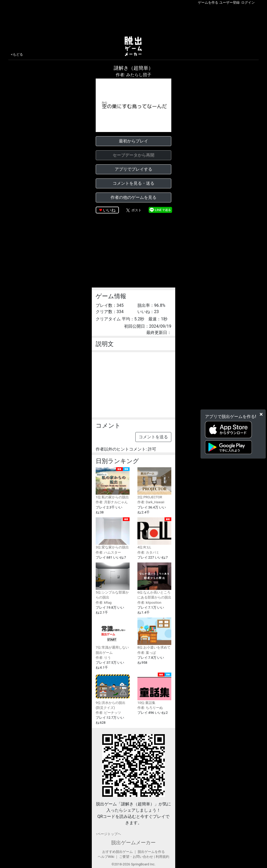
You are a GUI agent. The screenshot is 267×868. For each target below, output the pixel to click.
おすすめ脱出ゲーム (117, 852)
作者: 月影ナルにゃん (112, 502)
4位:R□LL (154, 533)
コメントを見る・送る (133, 183)
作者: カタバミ (148, 552)
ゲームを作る (208, 2)
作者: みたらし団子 (133, 75)
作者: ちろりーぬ (150, 708)
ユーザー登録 (229, 2)
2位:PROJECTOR (154, 483)
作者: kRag (104, 603)
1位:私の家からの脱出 (113, 483)
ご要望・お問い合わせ (136, 857)
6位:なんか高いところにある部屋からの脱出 (154, 581)
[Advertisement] (133, 19)
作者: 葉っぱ (147, 653)
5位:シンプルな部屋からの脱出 (113, 581)
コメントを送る (153, 437)
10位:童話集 (154, 689)
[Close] (261, 414)
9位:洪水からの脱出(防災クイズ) (113, 691)
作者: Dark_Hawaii (151, 502)
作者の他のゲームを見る (133, 197)
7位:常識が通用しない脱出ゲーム (113, 636)
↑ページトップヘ (108, 834)
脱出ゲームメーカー (133, 843)
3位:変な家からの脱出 (113, 533)
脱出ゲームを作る (151, 852)
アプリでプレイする (133, 169)
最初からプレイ (133, 141)
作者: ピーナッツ (108, 713)
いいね (109, 210)
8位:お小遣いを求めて (154, 633)
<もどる (17, 54)
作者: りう (103, 658)
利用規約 (162, 857)
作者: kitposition (149, 603)
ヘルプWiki (106, 857)
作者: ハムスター (108, 552)
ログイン (248, 2)
